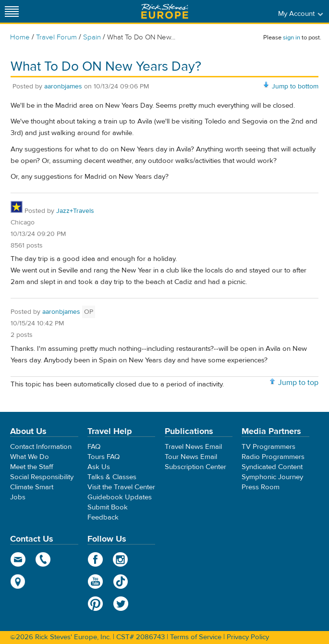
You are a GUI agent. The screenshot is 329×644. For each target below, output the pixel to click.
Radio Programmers (273, 457)
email (18, 559)
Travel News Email (193, 447)
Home (20, 37)
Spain (92, 37)
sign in (292, 37)
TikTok (121, 582)
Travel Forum (56, 37)
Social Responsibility (42, 477)
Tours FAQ (104, 457)
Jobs (18, 497)
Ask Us (99, 467)
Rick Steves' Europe (165, 11)
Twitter (121, 604)
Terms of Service (196, 637)
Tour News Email (191, 457)
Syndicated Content (272, 467)
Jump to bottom (295, 87)
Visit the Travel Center (121, 487)
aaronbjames (63, 87)
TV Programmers (268, 447)
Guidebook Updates (120, 497)
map (18, 582)
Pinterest (95, 604)
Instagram (121, 559)
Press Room (261, 487)
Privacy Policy (248, 637)
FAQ (94, 447)
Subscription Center (195, 467)
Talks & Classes (112, 477)
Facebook (95, 559)
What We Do (30, 457)
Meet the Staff (32, 467)
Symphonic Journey (272, 477)
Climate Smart (32, 487)
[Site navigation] (12, 11)
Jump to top (298, 383)
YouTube (95, 582)
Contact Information (41, 447)
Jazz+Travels (75, 211)
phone (43, 559)
